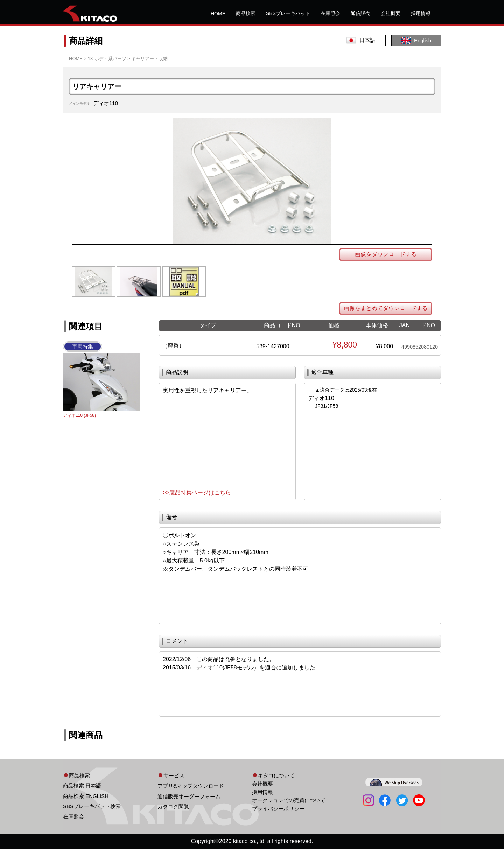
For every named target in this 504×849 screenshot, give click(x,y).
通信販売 (360, 13)
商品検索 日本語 (82, 785)
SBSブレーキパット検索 (92, 806)
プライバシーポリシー (278, 809)
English (416, 40)
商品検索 (246, 13)
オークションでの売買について (289, 800)
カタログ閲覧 (173, 806)
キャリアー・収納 (149, 59)
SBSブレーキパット (288, 13)
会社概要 (391, 13)
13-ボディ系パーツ (107, 59)
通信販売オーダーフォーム (189, 796)
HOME (218, 14)
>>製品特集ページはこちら (197, 493)
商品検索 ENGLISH (86, 796)
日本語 (361, 40)
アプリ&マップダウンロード (191, 786)
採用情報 (421, 13)
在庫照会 (330, 13)
